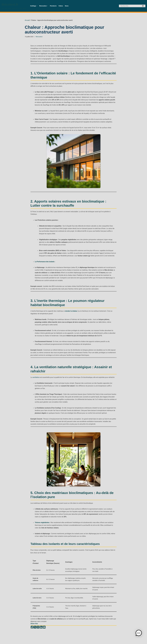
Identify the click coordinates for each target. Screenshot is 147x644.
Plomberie (53, 6)
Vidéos (60, 6)
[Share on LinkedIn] (41, 621)
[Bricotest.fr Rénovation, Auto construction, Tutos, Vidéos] (14, 6)
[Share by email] (44, 621)
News (66, 6)
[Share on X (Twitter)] (35, 621)
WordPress (30, 641)
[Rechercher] (130, 6)
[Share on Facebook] (32, 621)
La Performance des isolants (45, 258)
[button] (37, 6)
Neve (14, 641)
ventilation (36, 373)
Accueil (27, 20)
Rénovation (39, 37)
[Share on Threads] (38, 621)
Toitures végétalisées (42, 517)
